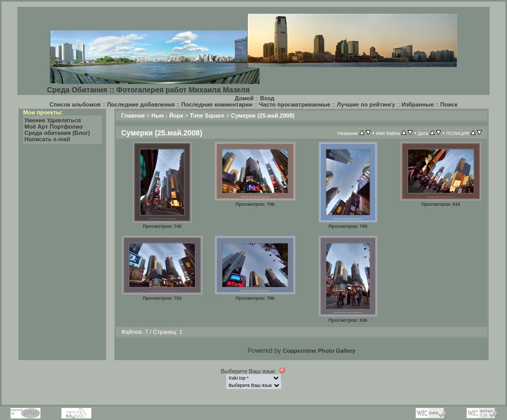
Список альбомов (75, 104)
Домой (244, 98)
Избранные (418, 104)
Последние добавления (141, 104)
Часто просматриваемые (294, 104)
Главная (133, 115)
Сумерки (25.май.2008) (263, 115)
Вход (267, 98)
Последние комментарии (217, 104)
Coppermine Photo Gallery (319, 351)
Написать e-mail (47, 139)
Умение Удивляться (53, 120)
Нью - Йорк (167, 115)
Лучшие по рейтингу (366, 104)
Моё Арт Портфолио (54, 127)
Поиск (449, 104)
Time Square (207, 115)
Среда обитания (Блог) (57, 133)
